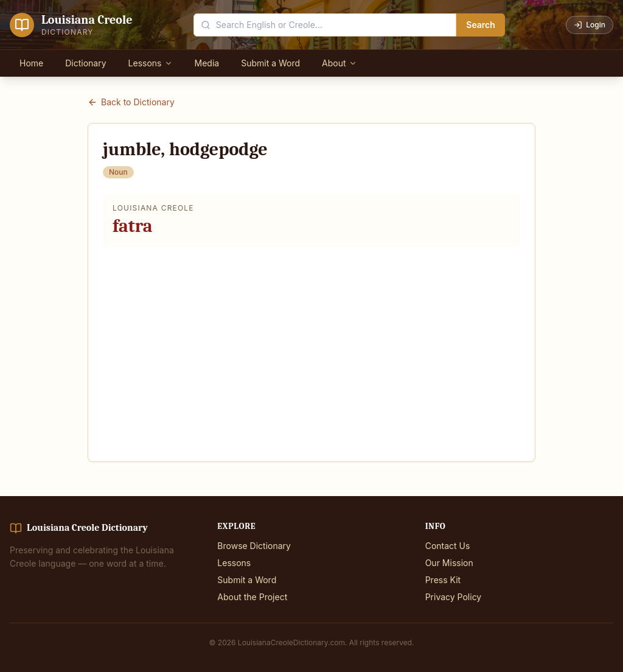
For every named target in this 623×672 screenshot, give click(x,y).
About (339, 63)
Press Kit (443, 580)
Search (481, 25)
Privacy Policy (454, 597)
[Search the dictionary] (325, 25)
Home (31, 63)
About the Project (252, 597)
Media (207, 63)
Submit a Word (270, 63)
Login (590, 25)
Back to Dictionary (131, 102)
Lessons (151, 63)
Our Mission (449, 563)
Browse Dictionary (254, 546)
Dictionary (85, 63)
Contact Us (448, 546)
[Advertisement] (311, 347)
